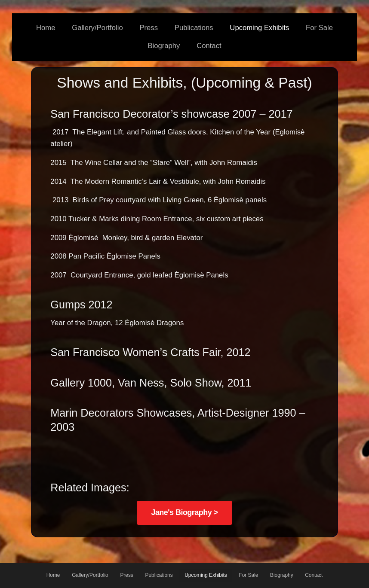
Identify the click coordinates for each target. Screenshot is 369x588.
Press (149, 28)
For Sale (319, 28)
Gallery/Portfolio (97, 28)
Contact (209, 46)
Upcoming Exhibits (259, 28)
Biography (164, 46)
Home (46, 28)
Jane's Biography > (184, 512)
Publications (194, 28)
